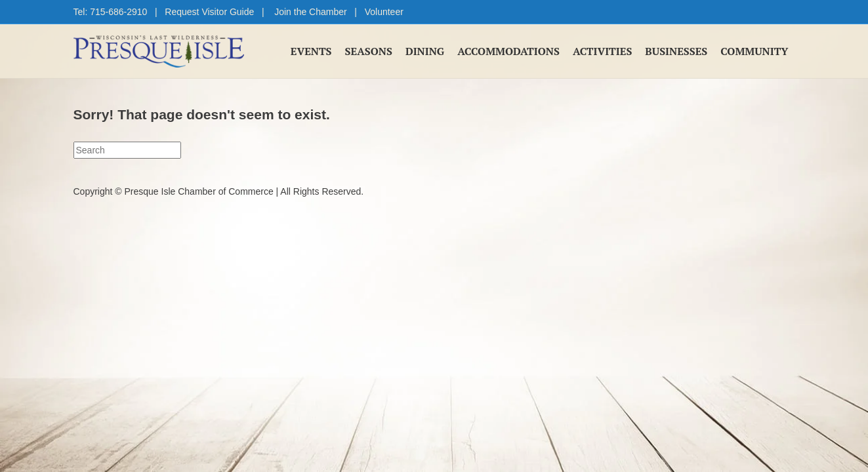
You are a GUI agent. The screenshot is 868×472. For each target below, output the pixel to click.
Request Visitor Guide (209, 12)
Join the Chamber (311, 12)
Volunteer (384, 12)
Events (311, 51)
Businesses (676, 51)
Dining (425, 51)
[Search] (127, 150)
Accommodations (508, 51)
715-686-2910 (118, 12)
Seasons (369, 51)
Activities (602, 51)
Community (754, 51)
